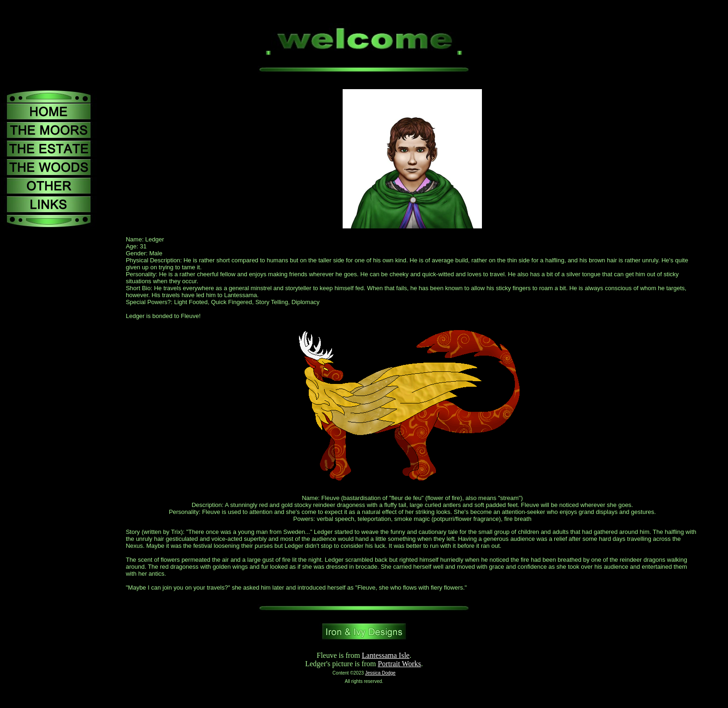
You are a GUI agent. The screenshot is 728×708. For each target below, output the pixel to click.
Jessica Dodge (380, 673)
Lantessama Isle (386, 655)
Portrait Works (400, 664)
